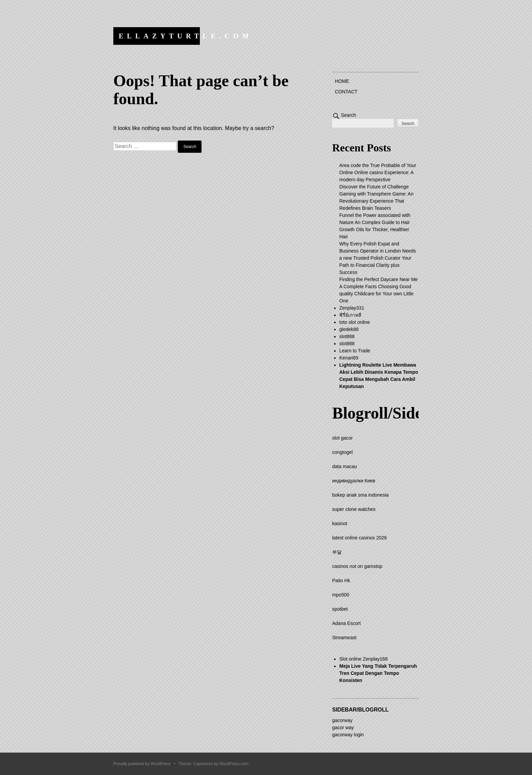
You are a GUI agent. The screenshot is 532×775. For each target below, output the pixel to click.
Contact (346, 92)
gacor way (343, 727)
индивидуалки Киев (354, 481)
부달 (337, 552)
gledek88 (349, 329)
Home (342, 81)
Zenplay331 (352, 308)
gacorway (342, 720)
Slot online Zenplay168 (363, 659)
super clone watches (354, 509)
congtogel (343, 452)
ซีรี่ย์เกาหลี (350, 315)
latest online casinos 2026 (359, 538)
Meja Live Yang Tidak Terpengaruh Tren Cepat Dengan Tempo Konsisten (378, 673)
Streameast (344, 638)
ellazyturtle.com (186, 36)
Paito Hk (341, 580)
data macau (345, 466)
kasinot (340, 523)
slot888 (347, 336)
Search (348, 115)
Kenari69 (349, 358)
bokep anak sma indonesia (360, 495)
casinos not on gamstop (357, 566)
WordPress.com (234, 764)
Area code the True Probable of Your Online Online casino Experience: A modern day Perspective (378, 172)
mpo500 (341, 595)
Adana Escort (346, 623)
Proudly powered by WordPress (142, 764)
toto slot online (355, 322)
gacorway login (348, 735)
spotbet (340, 609)
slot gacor (343, 438)
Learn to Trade (355, 351)
